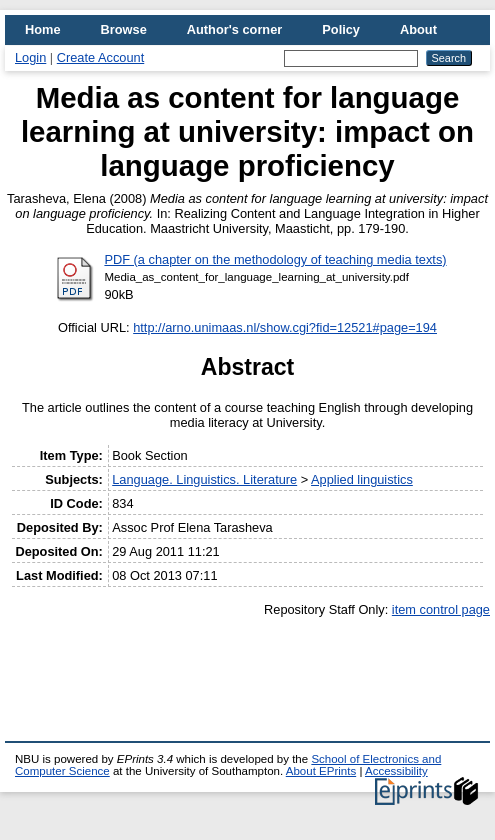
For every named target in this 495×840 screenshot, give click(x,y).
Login (30, 57)
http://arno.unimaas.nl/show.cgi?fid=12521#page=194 (285, 327)
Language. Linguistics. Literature (204, 479)
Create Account (101, 57)
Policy (341, 29)
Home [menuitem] (43, 29)
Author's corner (234, 29)
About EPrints (321, 771)
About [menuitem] (418, 29)
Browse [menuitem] (124, 29)
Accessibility (396, 771)
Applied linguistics (362, 479)
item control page (441, 609)
